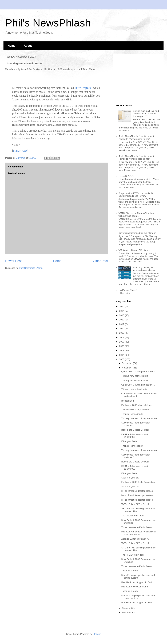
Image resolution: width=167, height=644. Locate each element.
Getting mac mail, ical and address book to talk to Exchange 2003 (146, 114)
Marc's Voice (20, 151)
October (126, 608)
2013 (122, 315)
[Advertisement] (137, 78)
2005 (122, 351)
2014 (122, 311)
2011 (122, 324)
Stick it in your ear (130, 478)
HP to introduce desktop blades (137, 491)
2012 (122, 320)
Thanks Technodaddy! (132, 414)
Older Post (100, 261)
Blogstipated (128, 401)
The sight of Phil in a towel (134, 380)
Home (11, 46)
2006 (122, 346)
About (28, 46)
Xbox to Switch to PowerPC (135, 539)
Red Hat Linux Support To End (136, 582)
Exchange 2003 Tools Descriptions (139, 482)
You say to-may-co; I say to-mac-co (139, 418)
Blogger (97, 634)
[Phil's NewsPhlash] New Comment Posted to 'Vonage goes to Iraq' (136, 138)
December (128, 363)
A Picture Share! (128, 290)
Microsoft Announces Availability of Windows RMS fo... (139, 533)
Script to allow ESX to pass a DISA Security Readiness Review (136, 195)
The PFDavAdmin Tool (133, 516)
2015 (122, 306)
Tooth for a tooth (129, 571)
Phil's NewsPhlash (48, 23)
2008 (122, 337)
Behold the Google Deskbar (135, 430)
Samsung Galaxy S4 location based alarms (144, 269)
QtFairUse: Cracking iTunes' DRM (138, 372)
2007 (122, 342)
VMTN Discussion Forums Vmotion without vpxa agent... (136, 215)
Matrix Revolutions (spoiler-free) (137, 495)
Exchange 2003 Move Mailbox (136, 405)
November (128, 368)
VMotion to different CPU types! (134, 250)
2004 (122, 355)
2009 (122, 333)
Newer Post (13, 261)
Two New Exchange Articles (135, 409)
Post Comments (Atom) (31, 268)
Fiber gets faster (129, 441)
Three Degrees (83, 88)
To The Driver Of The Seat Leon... (138, 504)
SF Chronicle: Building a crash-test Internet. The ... (139, 510)
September (128, 613)
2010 (122, 329)
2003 (122, 359)
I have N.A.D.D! (126, 176)
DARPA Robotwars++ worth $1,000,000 (135, 436)
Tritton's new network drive (135, 376)
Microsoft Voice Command (134, 587)
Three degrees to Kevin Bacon (137, 527)
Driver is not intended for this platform (137, 233)
